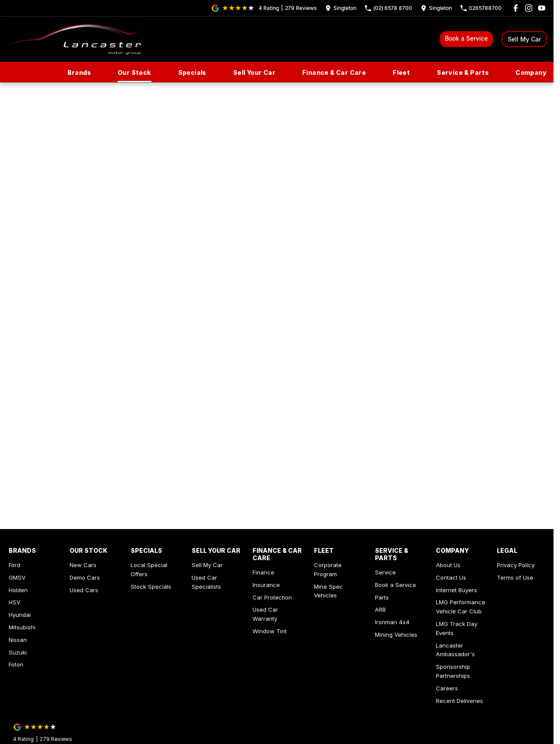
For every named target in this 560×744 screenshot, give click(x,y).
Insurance (266, 585)
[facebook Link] (516, 8)
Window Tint (270, 631)
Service (385, 572)
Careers (447, 688)
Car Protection (272, 597)
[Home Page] (75, 39)
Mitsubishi (22, 627)
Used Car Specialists (206, 582)
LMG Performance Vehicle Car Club (461, 607)
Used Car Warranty (265, 614)
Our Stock (134, 72)
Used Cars (84, 590)
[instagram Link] (529, 8)
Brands (79, 72)
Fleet (401, 72)
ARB (380, 609)
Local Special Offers (149, 569)
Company (531, 72)
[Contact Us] (341, 8)
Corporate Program (328, 569)
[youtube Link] (542, 8)
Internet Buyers (456, 590)
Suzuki (18, 652)
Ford (14, 565)
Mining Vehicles (396, 635)
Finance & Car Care (334, 72)
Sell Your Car (254, 72)
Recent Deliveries (459, 701)
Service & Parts (463, 72)
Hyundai (20, 615)
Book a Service (466, 38)
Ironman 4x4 (392, 622)
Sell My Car (524, 39)
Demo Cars (85, 577)
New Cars (83, 565)
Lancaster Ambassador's (455, 650)
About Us (448, 565)
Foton (16, 664)
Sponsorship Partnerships (453, 671)
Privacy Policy (516, 565)
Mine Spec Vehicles (328, 591)
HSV (14, 602)
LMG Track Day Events (457, 628)
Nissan (18, 640)
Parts (382, 597)
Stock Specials (151, 587)
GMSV (17, 577)
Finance (263, 572)
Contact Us (451, 577)
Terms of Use (515, 577)
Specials (192, 72)
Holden (18, 590)
